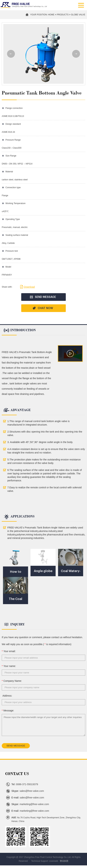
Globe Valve (78, 15)
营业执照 (64, 861)
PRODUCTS (63, 15)
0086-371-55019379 (25, 784)
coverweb (54, 861)
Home (51, 15)
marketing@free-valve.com (30, 804)
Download (27, 287)
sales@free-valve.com (28, 791)
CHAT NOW (43, 308)
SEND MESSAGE (43, 297)
